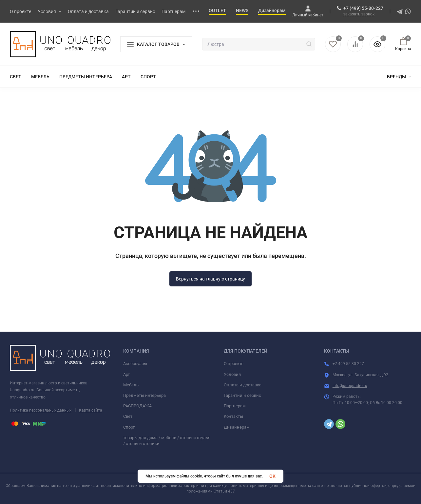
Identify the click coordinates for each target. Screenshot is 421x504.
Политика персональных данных (41, 410)
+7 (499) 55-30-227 (363, 8)
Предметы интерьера (144, 395)
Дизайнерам (237, 427)
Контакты (233, 416)
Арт (126, 374)
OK (272, 476)
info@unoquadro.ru (350, 386)
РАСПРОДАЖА (137, 406)
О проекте (234, 364)
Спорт (129, 427)
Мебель (131, 385)
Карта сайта (91, 410)
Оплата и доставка (243, 385)
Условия (232, 374)
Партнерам (235, 406)
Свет (128, 416)
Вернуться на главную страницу (210, 279)
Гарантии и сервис (242, 395)
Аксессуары (135, 364)
